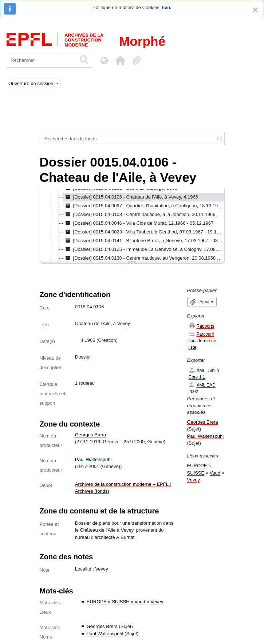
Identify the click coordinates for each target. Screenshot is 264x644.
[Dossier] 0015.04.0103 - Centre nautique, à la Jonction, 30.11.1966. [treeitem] (140, 215)
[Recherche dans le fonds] (128, 139)
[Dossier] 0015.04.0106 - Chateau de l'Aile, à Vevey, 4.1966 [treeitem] (131, 197)
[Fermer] (255, 10)
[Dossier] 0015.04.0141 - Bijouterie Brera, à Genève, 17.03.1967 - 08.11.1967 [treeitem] (144, 241)
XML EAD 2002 (202, 388)
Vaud (140, 602)
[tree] (132, 225)
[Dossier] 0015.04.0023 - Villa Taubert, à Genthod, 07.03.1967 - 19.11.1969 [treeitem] (144, 232)
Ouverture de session (31, 83)
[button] (120, 60)
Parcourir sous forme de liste (202, 341)
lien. (167, 7)
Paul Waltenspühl (93, 459)
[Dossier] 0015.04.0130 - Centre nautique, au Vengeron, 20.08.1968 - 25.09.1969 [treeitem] (144, 258)
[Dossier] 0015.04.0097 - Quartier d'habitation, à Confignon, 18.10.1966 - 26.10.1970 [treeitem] (144, 206)
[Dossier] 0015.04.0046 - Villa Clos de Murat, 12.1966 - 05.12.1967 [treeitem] (139, 223)
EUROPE (97, 602)
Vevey (157, 602)
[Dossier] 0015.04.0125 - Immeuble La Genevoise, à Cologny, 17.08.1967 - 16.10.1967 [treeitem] (144, 249)
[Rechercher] (41, 60)
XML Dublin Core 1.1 (204, 374)
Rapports (202, 326)
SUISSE (121, 602)
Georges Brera (90, 435)
